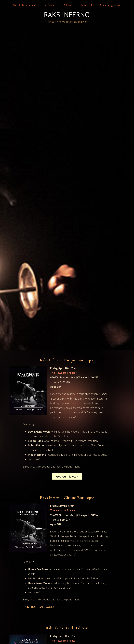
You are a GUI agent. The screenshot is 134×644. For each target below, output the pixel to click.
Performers (50, 5)
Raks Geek (86, 5)
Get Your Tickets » (67, 476)
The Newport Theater (63, 373)
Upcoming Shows (111, 5)
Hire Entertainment (24, 5)
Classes (68, 5)
